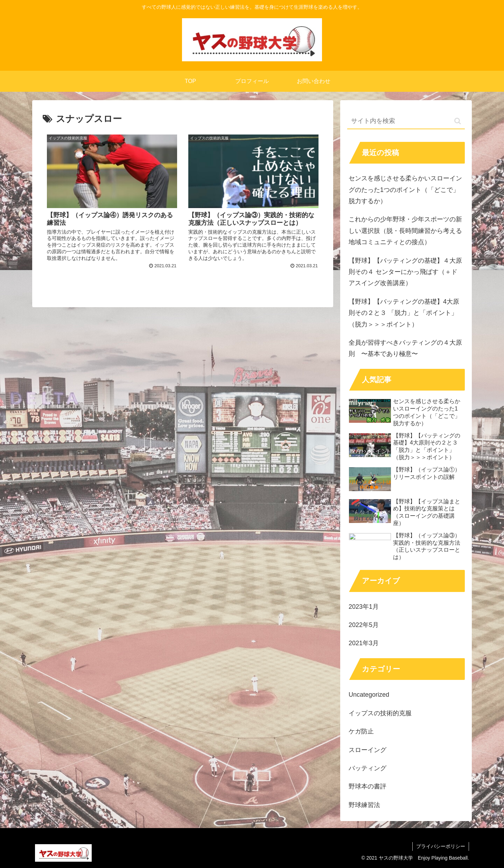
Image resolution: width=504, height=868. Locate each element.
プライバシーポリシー (441, 846)
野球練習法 (364, 805)
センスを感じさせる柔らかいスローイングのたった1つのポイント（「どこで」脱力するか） (405, 190)
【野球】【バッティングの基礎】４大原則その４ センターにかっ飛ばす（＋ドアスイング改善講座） (405, 272)
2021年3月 (364, 643)
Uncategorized (369, 695)
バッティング (367, 768)
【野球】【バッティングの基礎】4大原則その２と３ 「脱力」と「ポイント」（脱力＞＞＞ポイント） (404, 313)
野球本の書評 (367, 786)
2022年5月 (364, 625)
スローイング (367, 750)
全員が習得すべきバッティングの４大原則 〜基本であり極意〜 (405, 348)
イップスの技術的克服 (380, 713)
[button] (458, 121)
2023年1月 (364, 607)
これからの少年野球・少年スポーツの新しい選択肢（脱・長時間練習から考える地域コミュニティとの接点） (405, 231)
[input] (406, 121)
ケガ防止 (361, 731)
